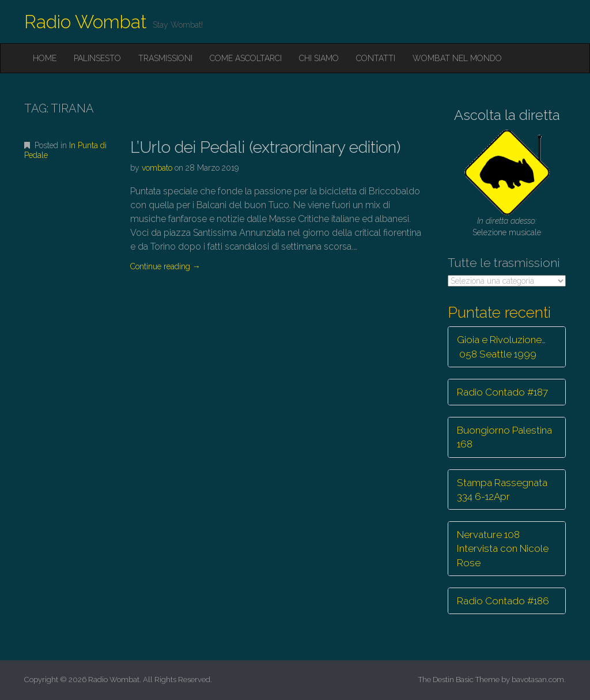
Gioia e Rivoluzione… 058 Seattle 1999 (501, 347)
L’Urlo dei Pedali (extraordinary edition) (265, 147)
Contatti (376, 58)
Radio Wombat (86, 22)
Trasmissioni (165, 58)
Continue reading (165, 266)
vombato (157, 168)
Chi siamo (319, 58)
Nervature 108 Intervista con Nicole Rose (503, 549)
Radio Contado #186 (503, 601)
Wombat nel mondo (457, 58)
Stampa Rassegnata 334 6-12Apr (502, 490)
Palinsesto (97, 58)
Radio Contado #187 (502, 392)
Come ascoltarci (246, 58)
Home (45, 58)
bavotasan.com (538, 680)
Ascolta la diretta (507, 115)
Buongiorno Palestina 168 (504, 437)
